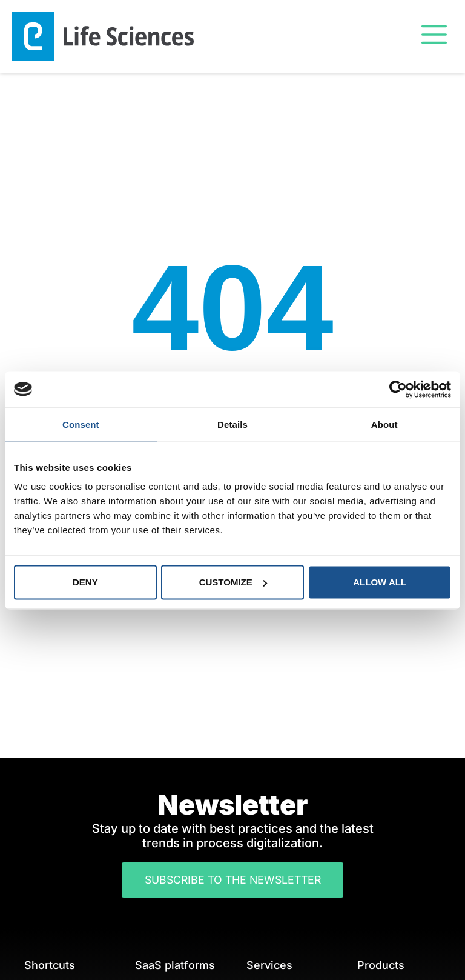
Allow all (380, 582)
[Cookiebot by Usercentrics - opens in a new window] (398, 389)
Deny (85, 582)
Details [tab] (232, 424)
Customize (233, 582)
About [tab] (384, 424)
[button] (434, 36)
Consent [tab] (81, 424)
